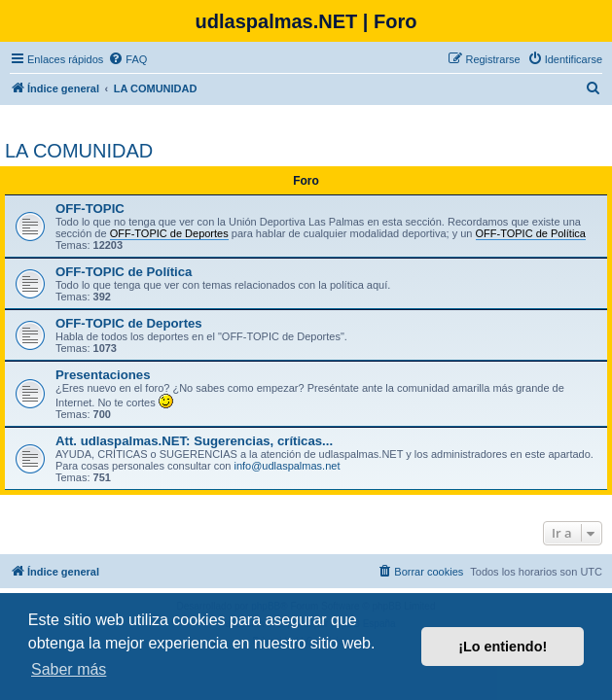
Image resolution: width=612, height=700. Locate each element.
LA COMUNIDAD (79, 151)
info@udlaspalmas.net (287, 466)
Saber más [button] (69, 669)
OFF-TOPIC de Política (124, 272)
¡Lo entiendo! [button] (503, 647)
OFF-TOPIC (90, 209)
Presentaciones (103, 375)
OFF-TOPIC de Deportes (129, 323)
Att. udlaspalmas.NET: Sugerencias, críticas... (194, 441)
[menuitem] (127, 59)
